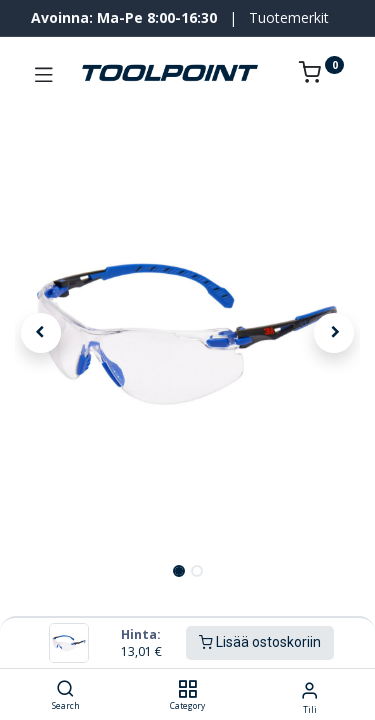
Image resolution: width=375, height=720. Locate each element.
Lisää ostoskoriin (260, 642)
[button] (41, 333)
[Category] (187, 689)
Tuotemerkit (289, 17)
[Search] (65, 689)
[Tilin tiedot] (309, 689)
